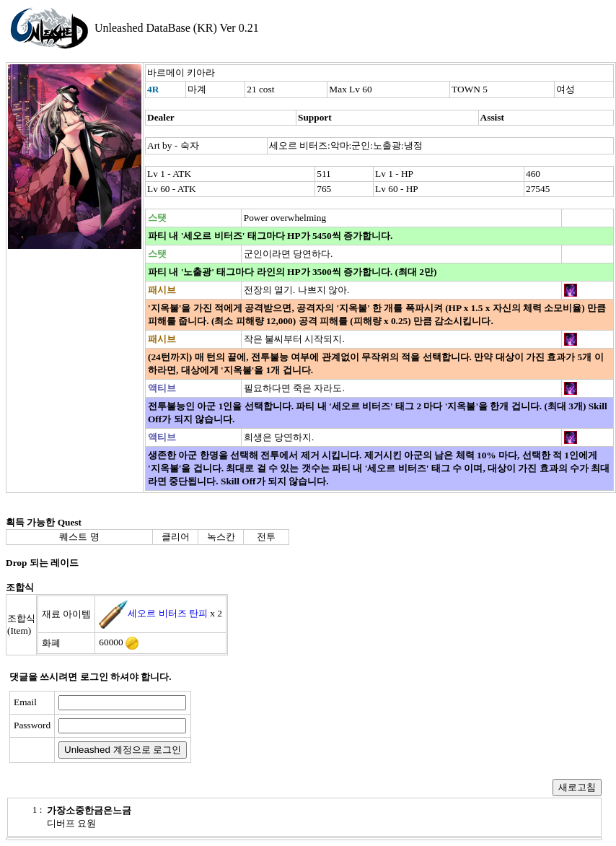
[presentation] (308, 727)
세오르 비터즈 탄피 (168, 613)
